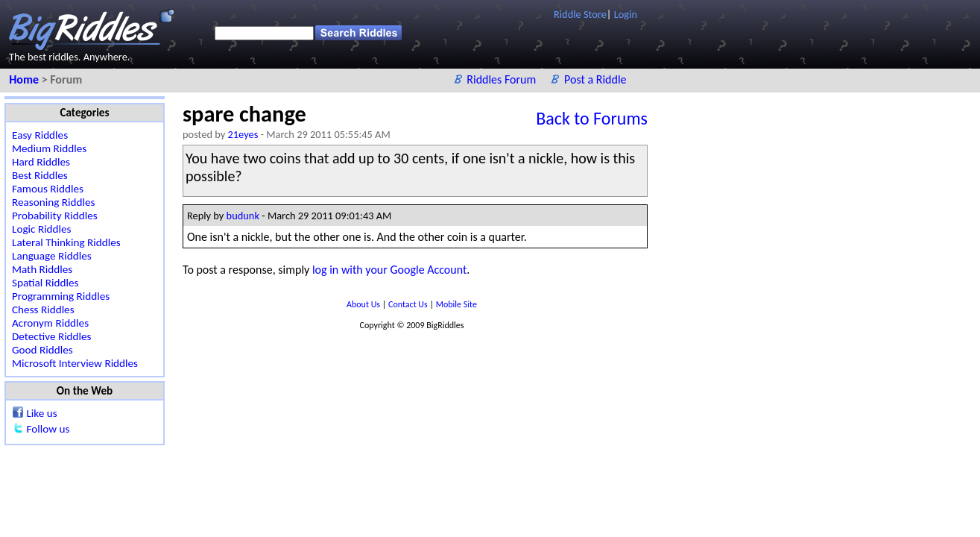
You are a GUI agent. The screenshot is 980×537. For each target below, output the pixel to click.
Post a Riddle (595, 79)
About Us (364, 304)
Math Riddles (42, 269)
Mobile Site (456, 304)
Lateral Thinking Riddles (66, 242)
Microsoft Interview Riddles (75, 363)
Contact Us (409, 304)
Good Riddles (42, 350)
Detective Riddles (52, 336)
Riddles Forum (503, 79)
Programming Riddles (61, 296)
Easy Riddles (40, 135)
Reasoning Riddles (53, 202)
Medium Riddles (49, 148)
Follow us (48, 429)
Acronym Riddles (50, 323)
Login (626, 14)
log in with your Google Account (389, 270)
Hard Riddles (41, 162)
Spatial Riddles (45, 283)
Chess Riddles (43, 310)
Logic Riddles (42, 229)
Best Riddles (40, 175)
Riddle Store (580, 14)
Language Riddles (52, 256)
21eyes (243, 134)
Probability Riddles (55, 216)
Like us (41, 413)
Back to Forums (592, 118)
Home (25, 79)
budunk (243, 216)
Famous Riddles (48, 189)
